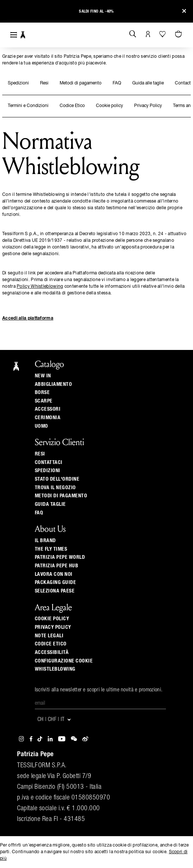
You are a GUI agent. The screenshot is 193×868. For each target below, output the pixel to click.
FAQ (117, 83)
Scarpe (44, 401)
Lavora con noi (54, 574)
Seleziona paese (55, 591)
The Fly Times (51, 549)
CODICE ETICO (51, 644)
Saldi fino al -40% (96, 11)
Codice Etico (72, 106)
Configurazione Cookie (64, 661)
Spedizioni (18, 83)
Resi (44, 83)
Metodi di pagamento (81, 83)
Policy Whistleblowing (40, 287)
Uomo (41, 426)
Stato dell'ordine (57, 479)
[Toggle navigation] (14, 35)
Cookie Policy (52, 619)
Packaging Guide (56, 582)
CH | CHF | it (55, 720)
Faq (39, 513)
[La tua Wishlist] (163, 34)
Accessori (48, 409)
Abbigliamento (54, 384)
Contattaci (49, 463)
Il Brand (45, 541)
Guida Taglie (50, 504)
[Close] (184, 11)
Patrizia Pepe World (60, 557)
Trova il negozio (55, 488)
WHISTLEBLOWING (55, 669)
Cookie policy (109, 106)
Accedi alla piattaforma (28, 318)
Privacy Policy (148, 106)
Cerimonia (48, 418)
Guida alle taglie (148, 83)
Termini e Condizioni (28, 106)
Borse (42, 393)
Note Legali (49, 636)
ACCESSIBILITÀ (52, 652)
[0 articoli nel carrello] (179, 34)
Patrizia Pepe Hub (57, 566)
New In (43, 376)
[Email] (100, 704)
